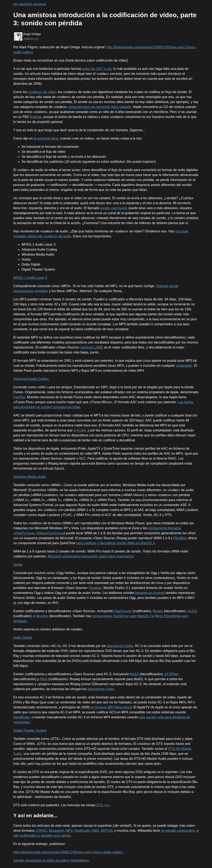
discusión (123, 707)
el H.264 (80, 430)
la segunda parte (46, 138)
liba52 (134, 674)
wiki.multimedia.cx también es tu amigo (42, 836)
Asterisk (36, 117)
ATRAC (42, 831)
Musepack (56, 831)
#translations (79, 860)
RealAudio (82, 831)
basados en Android (150, 593)
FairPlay (19, 397)
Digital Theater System (30, 730)
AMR (95, 831)
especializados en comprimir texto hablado (100, 107)
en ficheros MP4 (103, 707)
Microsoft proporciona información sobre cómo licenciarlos (91, 556)
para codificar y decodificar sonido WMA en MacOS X (116, 543)
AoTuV (192, 611)
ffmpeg (158, 611)
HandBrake (22, 717)
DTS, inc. (103, 805)
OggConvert (123, 611)
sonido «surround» (114, 208)
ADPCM (106, 831)
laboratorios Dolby (120, 646)
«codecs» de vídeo (42, 92)
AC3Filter (171, 674)
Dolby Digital (23, 638)
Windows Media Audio (30, 477)
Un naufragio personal (30, 4)
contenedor (184, 366)
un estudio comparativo (178, 831)
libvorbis (42, 616)
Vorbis (18, 565)
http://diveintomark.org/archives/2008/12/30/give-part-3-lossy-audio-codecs (68, 852)
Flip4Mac (180, 538)
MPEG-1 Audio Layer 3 (30, 278)
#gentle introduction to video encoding (41, 860)
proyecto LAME (92, 347)
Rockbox (95, 588)
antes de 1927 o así (97, 69)
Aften (44, 679)
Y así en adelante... (35, 815)
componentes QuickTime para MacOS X (122, 616)
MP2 (69, 831)
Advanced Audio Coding (31, 379)
